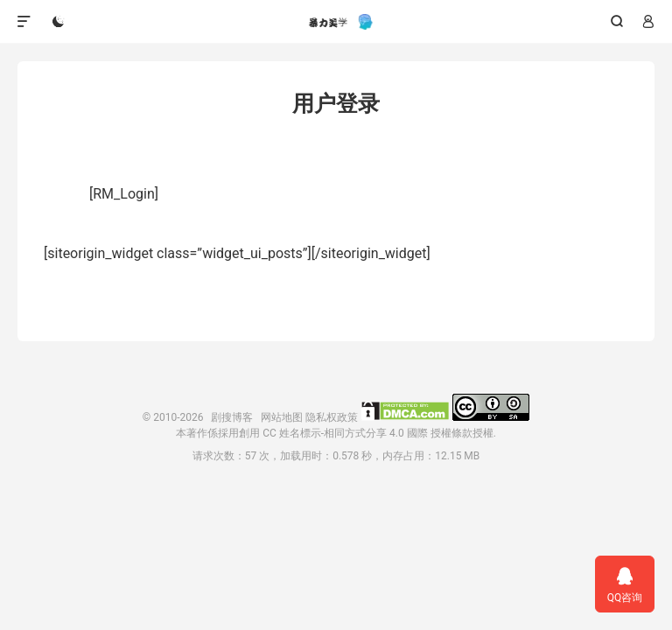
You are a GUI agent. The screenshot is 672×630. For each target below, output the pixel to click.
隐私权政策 (332, 417)
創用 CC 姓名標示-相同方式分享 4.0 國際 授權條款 (355, 433)
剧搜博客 (336, 22)
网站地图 (282, 417)
